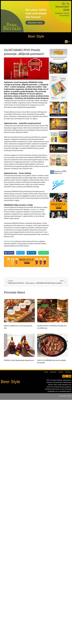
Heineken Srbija (9, 241)
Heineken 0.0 (35, 210)
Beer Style (36, 36)
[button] (66, 42)
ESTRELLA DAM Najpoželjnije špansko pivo (19, 360)
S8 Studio (69, 396)
